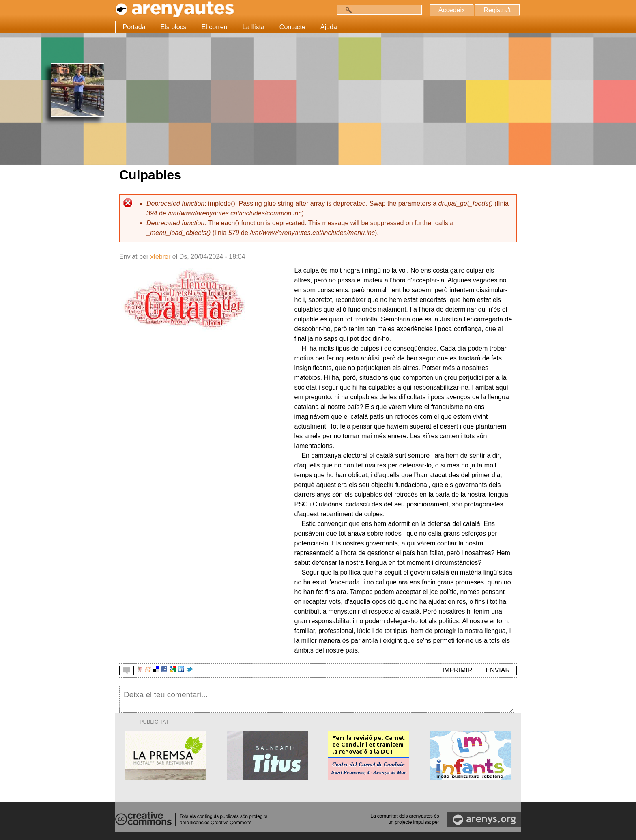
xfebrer (160, 257)
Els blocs (174, 27)
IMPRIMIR (458, 670)
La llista (254, 27)
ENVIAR (498, 670)
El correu (215, 27)
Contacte (292, 27)
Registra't (497, 10)
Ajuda (329, 27)
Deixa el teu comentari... (317, 699)
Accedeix (452, 10)
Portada (134, 27)
